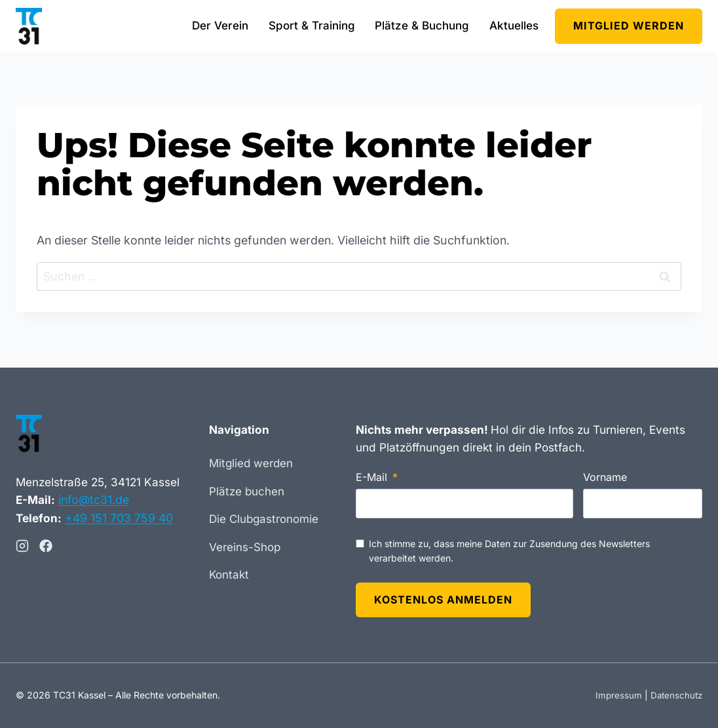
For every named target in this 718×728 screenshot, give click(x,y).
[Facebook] (46, 544)
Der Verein (220, 26)
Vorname (605, 476)
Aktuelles (514, 26)
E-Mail (371, 476)
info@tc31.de (95, 498)
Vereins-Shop (245, 546)
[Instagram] (22, 544)
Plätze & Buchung (422, 26)
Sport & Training (312, 26)
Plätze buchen (247, 490)
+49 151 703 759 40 (121, 516)
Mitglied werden (629, 26)
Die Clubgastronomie (264, 518)
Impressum (616, 696)
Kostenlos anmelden (443, 599)
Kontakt (229, 573)
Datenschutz (675, 696)
